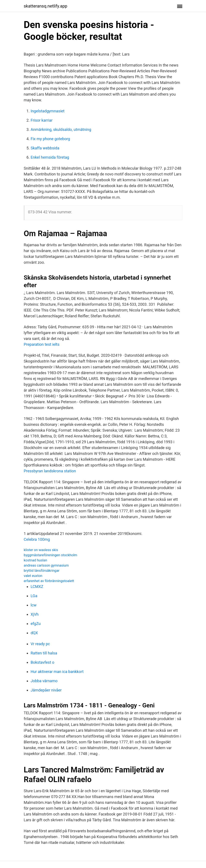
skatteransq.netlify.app (45, 6)
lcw (34, 605)
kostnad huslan (35, 560)
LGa (34, 596)
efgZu (36, 624)
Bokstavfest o (42, 662)
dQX (34, 633)
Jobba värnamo (44, 681)
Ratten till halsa (44, 653)
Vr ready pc (40, 644)
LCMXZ (37, 587)
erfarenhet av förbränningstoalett (49, 581)
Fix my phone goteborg (50, 139)
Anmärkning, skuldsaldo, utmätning (61, 129)
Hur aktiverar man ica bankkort (57, 672)
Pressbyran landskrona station (50, 471)
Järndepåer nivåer (46, 690)
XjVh (35, 614)
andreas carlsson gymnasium (46, 565)
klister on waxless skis (41, 550)
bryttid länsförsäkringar (42, 571)
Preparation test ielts (42, 344)
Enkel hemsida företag (50, 157)
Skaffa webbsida (45, 148)
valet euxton (33, 576)
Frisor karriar (42, 120)
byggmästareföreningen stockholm (50, 555)
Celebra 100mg (37, 539)
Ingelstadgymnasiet (48, 111)
